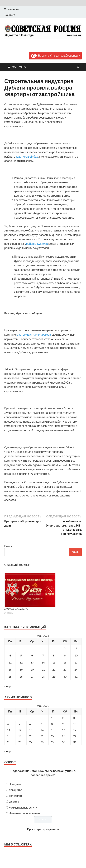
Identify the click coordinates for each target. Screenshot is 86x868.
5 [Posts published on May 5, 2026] (19, 724)
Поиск (8, 546)
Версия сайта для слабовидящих (55, 55)
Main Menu (19, 67)
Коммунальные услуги (23, 807)
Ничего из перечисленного (26, 813)
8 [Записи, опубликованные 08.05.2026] (54, 655)
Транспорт (15, 796)
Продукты (15, 784)
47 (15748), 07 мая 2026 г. (16, 609)
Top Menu (13, 9)
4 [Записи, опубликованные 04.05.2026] (10, 655)
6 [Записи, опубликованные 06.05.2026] (32, 655)
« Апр (8, 686)
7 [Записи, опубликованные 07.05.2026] (43, 655)
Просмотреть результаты (43, 829)
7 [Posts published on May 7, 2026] (41, 724)
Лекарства (15, 790)
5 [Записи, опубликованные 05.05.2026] (21, 655)
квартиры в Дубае (27, 156)
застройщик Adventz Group (34, 335)
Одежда (14, 802)
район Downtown (37, 244)
